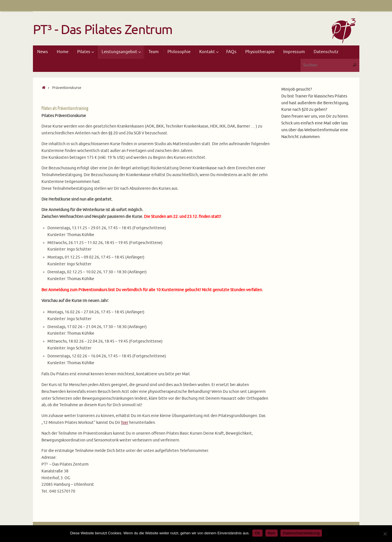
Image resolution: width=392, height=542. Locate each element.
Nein (272, 533)
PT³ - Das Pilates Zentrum (103, 30)
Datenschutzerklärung (301, 533)
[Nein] (385, 534)
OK (257, 533)
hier (125, 423)
